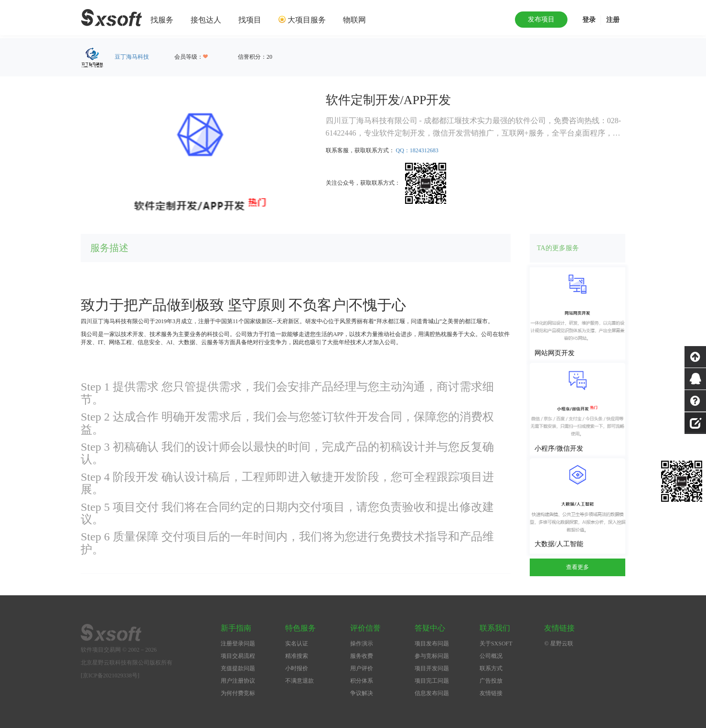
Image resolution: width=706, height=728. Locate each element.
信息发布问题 (432, 693)
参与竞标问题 (432, 656)
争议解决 (362, 693)
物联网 (354, 20)
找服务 (162, 20)
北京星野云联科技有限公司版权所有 (127, 663)
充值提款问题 (238, 668)
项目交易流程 (238, 656)
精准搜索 (297, 656)
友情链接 (491, 693)
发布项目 (541, 19)
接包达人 (206, 20)
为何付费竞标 (238, 693)
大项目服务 (307, 20)
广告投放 (491, 681)
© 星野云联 (558, 644)
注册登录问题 (238, 644)
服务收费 (362, 656)
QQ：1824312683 (417, 150)
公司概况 (491, 656)
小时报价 (297, 668)
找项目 (250, 20)
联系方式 (491, 668)
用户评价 (362, 668)
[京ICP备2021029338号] (110, 675)
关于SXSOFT (496, 644)
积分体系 (362, 681)
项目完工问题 (432, 681)
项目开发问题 (432, 668)
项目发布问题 (432, 644)
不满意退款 (300, 681)
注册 (613, 20)
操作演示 (362, 644)
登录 (589, 20)
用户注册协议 (238, 681)
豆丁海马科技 (132, 57)
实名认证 (297, 644)
